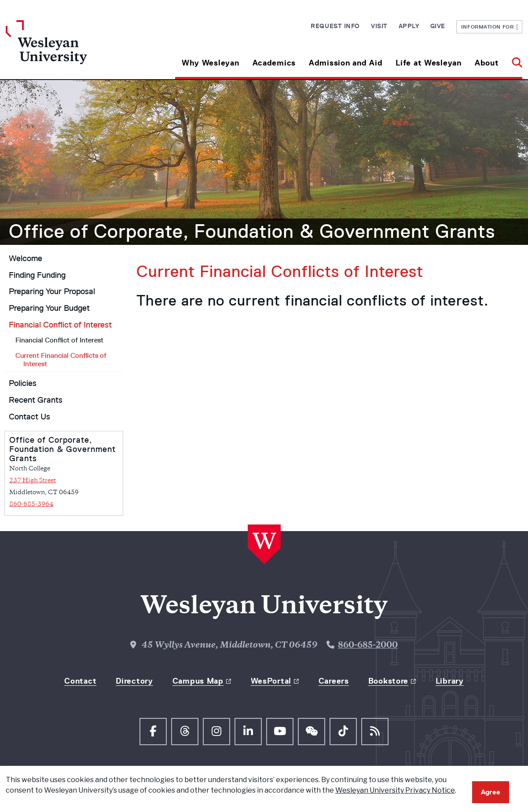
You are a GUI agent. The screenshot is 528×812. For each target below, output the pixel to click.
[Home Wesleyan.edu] (70, 50)
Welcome (26, 259)
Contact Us (29, 417)
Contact (80, 681)
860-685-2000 (368, 646)
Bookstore (388, 681)
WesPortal (271, 681)
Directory (134, 681)
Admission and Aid (346, 63)
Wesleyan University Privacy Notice (395, 790)
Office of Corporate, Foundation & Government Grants (252, 231)
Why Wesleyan (211, 63)
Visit (379, 26)
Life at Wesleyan (429, 63)
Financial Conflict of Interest (60, 325)
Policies (23, 383)
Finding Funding (37, 275)
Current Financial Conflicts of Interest (61, 360)
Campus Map (198, 681)
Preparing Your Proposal (52, 291)
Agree (491, 792)
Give (438, 26)
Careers (334, 681)
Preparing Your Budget (49, 308)
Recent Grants (36, 400)
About (487, 63)
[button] (514, 60)
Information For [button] (489, 27)
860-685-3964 (31, 504)
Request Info (335, 26)
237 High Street (33, 481)
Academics (274, 63)
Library (450, 681)
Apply (409, 26)
